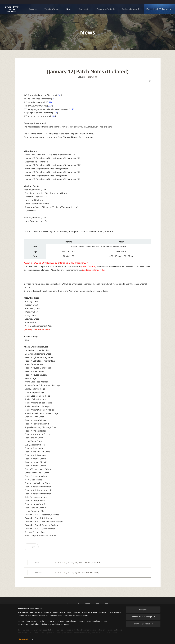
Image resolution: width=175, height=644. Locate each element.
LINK (59, 95)
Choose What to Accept (143, 617)
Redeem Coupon (131, 9)
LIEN (54, 99)
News (69, 9)
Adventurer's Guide (106, 9)
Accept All (143, 610)
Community (84, 9)
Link (71, 109)
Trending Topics (52, 9)
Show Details (24, 639)
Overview (33, 9)
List (31, 547)
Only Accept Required (143, 624)
